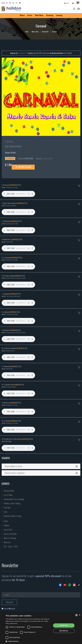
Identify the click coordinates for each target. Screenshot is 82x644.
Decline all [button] (64, 631)
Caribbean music (47, 159)
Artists (30, 15)
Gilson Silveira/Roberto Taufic (16, 278)
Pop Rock (7, 508)
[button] (28, 641)
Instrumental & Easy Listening (14, 499)
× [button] (79, 615)
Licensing (59, 15)
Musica (22, 15)
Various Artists (10, 153)
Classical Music (9, 491)
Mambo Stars (10, 351)
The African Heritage (13, 296)
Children (6, 525)
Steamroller (45, 32)
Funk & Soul (8, 530)
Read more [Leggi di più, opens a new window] (14, 623)
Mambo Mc (10, 242)
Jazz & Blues (8, 495)
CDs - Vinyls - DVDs (11, 546)
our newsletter (23, 53)
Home (27, 32)
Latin (5, 512)
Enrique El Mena (11, 205)
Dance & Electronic (10, 534)
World (6, 521)
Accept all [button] (64, 625)
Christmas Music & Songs (13, 516)
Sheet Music (39, 15)
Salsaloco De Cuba (12, 187)
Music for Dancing (10, 538)
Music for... (7, 542)
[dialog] (41, 628)
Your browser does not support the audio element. (18, 194)
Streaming (50, 15)
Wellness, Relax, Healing (12, 503)
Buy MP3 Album (23, 167)
